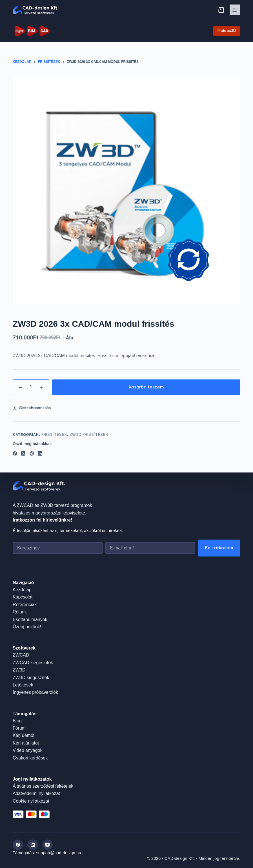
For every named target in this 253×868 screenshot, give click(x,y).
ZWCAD (21, 655)
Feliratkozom (219, 548)
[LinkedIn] (40, 453)
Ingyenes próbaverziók (35, 692)
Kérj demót (24, 735)
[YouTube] (48, 845)
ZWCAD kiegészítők (33, 663)
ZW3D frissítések (89, 435)
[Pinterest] (32, 453)
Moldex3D (227, 31)
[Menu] (235, 10)
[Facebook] (15, 453)
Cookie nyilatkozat (31, 801)
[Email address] (150, 548)
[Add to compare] (32, 408)
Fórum (19, 728)
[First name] (58, 548)
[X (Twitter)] (23, 453)
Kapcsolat (23, 597)
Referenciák (25, 605)
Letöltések (23, 685)
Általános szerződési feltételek (43, 786)
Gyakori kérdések (30, 758)
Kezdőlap (22, 590)
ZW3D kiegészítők (31, 677)
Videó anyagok (28, 750)
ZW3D (19, 670)
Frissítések (54, 435)
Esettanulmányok (30, 619)
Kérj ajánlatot (26, 743)
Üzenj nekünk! (27, 627)
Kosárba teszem (146, 387)
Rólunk (20, 612)
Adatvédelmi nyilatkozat (36, 793)
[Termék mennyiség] (31, 387)
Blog (17, 721)
